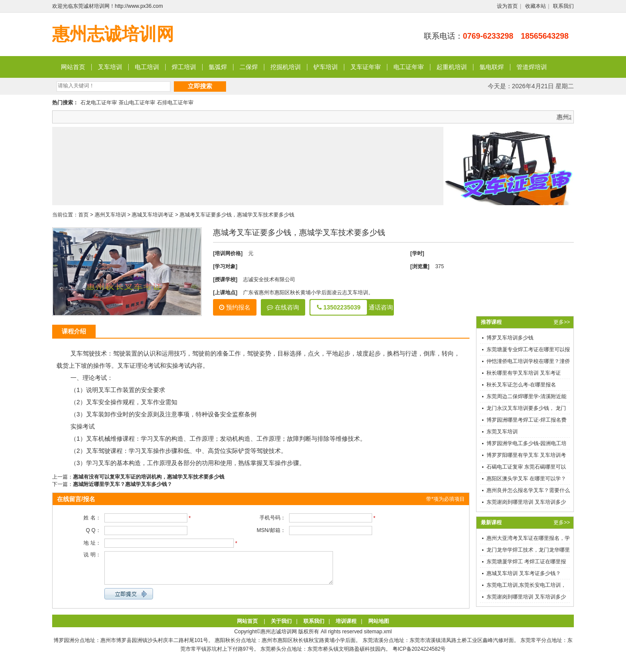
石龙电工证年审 (99, 103)
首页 (83, 215)
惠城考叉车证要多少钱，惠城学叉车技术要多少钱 (237, 215)
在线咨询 (283, 307)
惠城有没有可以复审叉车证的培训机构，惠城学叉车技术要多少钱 (149, 477)
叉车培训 (110, 67)
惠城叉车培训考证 (153, 215)
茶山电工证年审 (137, 103)
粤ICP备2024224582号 (419, 655)
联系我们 (563, 6)
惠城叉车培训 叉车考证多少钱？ (524, 573)
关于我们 (281, 628)
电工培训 (147, 67)
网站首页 (73, 67)
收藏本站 (536, 6)
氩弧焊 (218, 67)
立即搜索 (200, 86)
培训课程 (346, 628)
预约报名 (235, 307)
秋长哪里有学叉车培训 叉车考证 (524, 373)
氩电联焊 (492, 67)
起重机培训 (452, 67)
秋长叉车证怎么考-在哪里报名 (521, 385)
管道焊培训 (532, 67)
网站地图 (379, 628)
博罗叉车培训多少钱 (510, 338)
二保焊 (249, 67)
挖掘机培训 (286, 67)
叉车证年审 (366, 67)
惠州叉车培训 (110, 215)
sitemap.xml (378, 638)
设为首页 (507, 6)
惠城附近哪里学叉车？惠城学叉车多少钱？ (123, 484)
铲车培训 (326, 67)
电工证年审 (409, 67)
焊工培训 (184, 67)
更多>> (562, 322)
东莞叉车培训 (502, 432)
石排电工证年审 (175, 103)
